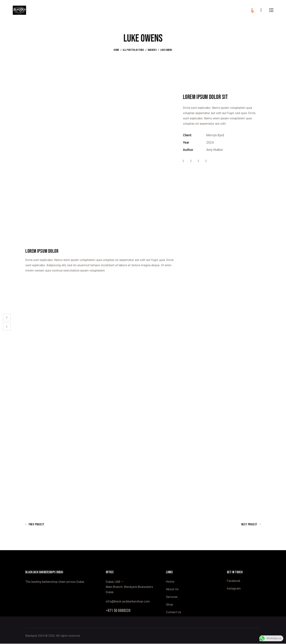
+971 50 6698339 (119, 611)
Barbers (152, 50)
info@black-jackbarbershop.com (128, 601)
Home (116, 50)
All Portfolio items (133, 50)
